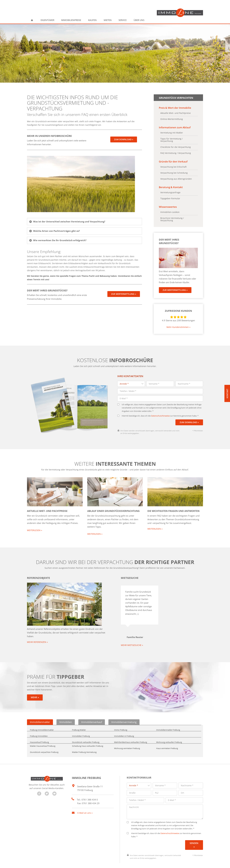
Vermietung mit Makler (172, 132)
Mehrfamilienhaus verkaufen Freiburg (131, 732)
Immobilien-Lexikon (170, 211)
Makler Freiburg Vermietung (84, 742)
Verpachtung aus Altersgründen (176, 178)
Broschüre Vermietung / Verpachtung (172, 218)
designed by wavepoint (37, 863)
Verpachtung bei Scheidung (174, 172)
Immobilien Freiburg (81, 726)
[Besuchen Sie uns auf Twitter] (47, 784)
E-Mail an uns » (85, 802)
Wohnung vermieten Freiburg (127, 739)
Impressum (112, 863)
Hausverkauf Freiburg (39, 732)
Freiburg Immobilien (39, 726)
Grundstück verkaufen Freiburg (86, 732)
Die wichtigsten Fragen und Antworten (173, 504)
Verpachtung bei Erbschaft (173, 166)
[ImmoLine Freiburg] (180, 13)
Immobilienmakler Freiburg (168, 720)
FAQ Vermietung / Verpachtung (176, 153)
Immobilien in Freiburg (124, 726)
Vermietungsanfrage (170, 191)
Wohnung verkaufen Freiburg (169, 732)
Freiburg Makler (79, 720)
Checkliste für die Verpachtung (176, 146)
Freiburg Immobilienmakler (42, 720)
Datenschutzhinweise (160, 409)
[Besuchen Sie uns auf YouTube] (54, 784)
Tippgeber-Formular (170, 197)
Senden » (194, 833)
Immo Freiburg (121, 720)
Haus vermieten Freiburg (167, 739)
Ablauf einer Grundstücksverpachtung (113, 504)
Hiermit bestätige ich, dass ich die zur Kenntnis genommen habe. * (158, 409)
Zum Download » (189, 416)
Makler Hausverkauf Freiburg (43, 736)
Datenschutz (95, 863)
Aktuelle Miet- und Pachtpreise (176, 113)
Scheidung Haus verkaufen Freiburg (88, 736)
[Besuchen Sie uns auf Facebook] (39, 784)
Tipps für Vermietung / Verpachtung (171, 139)
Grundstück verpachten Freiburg (44, 742)
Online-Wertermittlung (172, 119)
